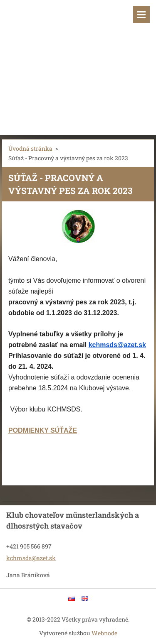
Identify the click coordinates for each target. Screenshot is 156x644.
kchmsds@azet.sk (117, 345)
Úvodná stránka (30, 148)
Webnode (104, 633)
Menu (141, 15)
